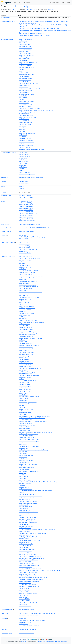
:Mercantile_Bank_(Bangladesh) (29, 281)
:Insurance (23, 60)
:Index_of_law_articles (26, 544)
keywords (6, 613)
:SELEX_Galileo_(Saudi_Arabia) (28, 594)
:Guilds (22, 131)
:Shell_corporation (25, 365)
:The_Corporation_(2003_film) (28, 320)
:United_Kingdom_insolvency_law (29, 441)
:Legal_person (24, 326)
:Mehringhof (23, 505)
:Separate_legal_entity (26, 115)
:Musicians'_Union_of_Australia (29, 560)
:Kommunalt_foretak (26, 553)
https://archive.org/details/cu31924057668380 (32, 34)
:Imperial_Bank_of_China (27, 521)
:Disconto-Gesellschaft (26, 409)
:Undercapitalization (26, 39)
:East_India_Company (26, 64)
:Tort (21, 71)
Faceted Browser (54, 2)
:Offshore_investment (26, 349)
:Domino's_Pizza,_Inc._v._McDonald (30, 258)
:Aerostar (23, 478)
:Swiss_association (25, 361)
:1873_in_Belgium (25, 535)
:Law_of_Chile (24, 547)
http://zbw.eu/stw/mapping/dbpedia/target (31, 178)
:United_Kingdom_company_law (29, 439)
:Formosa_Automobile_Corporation (30, 626)
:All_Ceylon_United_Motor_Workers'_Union (32, 537)
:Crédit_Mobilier (24, 500)
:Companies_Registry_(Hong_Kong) (30, 586)
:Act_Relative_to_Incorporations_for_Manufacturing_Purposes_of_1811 (39, 571)
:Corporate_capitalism (26, 436)
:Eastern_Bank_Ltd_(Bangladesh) (29, 287)
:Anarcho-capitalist (25, 138)
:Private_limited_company (27, 372)
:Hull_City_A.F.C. (24, 303)
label (4, 192)
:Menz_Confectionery (26, 423)
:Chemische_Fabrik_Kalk (27, 498)
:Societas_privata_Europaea (28, 272)
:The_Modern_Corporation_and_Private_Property (33, 450)
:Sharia (22, 407)
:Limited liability (26, 201)
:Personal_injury (24, 59)
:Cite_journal (23, 162)
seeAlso (6, 629)
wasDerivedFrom (7, 228)
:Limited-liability (24, 248)
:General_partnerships (26, 146)
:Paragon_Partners (25, 427)
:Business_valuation (25, 489)
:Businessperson (25, 301)
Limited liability (19, 6)
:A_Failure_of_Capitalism (27, 468)
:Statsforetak (24, 448)
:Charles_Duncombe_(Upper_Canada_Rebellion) (33, 533)
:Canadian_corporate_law (27, 425)
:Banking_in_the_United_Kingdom (29, 297)
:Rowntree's (23, 457)
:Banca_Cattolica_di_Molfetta (28, 294)
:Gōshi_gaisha (24, 487)
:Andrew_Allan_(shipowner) (27, 519)
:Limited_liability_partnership (28, 62)
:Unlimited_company (26, 91)
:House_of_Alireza (25, 583)
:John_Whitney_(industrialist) (28, 523)
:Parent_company (25, 92)
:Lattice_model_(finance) (27, 352)
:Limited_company (25, 53)
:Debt (22, 99)
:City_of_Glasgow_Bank (26, 274)
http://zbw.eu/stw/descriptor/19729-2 (30, 224)
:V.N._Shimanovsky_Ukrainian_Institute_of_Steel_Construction (37, 530)
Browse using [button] (17, 2)
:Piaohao (22, 370)
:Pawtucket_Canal (25, 480)
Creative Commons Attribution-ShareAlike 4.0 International (53, 641)
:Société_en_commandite (27, 133)
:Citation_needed (25, 160)
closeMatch (6, 224)
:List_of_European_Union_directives (30, 540)
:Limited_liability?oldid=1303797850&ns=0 (34, 228)
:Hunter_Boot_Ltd (25, 390)
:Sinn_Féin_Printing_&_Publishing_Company (32, 237)
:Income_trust (24, 542)
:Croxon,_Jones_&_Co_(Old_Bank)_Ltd (30, 446)
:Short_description (25, 172)
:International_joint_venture (28, 585)
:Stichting (23, 290)
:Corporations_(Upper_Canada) (29, 278)
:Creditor (22, 69)
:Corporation (24, 82)
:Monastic (23, 126)
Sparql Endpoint (65, 2)
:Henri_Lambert (24, 539)
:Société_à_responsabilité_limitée (29, 375)
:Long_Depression (25, 80)
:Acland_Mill (23, 445)
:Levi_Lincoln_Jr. (24, 356)
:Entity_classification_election (28, 574)
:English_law (23, 87)
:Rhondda (23, 264)
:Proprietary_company (26, 78)
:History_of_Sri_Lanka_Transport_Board (31, 368)
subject (4, 181)
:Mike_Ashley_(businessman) (28, 402)
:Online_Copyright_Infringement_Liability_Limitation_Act (36, 491)
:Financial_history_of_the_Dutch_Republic (31, 322)
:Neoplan (23, 473)
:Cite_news (23, 163)
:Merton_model (24, 459)
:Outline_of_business (26, 257)
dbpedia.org (51, 9)
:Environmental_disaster (27, 101)
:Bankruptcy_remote (26, 299)
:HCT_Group (23, 395)
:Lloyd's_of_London (25, 377)
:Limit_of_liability (25, 246)
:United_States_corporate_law (28, 503)
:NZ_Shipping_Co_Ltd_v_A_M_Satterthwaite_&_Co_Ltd (35, 416)
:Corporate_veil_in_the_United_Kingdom (31, 276)
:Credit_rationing (25, 384)
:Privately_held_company (27, 308)
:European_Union (25, 44)
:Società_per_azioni (25, 310)
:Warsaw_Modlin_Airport (27, 404)
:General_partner (25, 382)
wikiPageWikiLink (7, 39)
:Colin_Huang (24, 452)
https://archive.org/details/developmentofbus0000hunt (35, 35)
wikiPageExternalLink (8, 21)
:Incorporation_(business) (27, 67)
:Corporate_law (24, 76)
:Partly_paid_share (25, 562)
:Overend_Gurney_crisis (27, 142)
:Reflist (22, 170)
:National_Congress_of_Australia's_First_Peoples (33, 421)
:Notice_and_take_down (27, 455)
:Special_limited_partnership (28, 576)
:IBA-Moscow (24, 239)
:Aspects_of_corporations (27, 174)
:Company (23, 319)
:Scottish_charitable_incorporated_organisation (33, 578)
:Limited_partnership (26, 48)
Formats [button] (27, 2)
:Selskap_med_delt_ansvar (27, 549)
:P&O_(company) (25, 590)
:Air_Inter (23, 269)
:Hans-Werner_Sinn (25, 260)
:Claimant (23, 137)
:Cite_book (23, 153)
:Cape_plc (23, 466)
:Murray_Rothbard (25, 66)
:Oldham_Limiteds (25, 546)
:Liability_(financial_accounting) (29, 83)
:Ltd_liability (23, 251)
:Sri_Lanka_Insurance (26, 347)
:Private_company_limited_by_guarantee (31, 579)
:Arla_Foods (23, 342)
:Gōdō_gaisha (24, 317)
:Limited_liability (27, 231)
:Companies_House (25, 267)
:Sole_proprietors (25, 147)
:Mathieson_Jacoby (25, 413)
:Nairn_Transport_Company (28, 285)
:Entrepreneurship (25, 50)
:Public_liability (24, 114)
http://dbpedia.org (31, 9)
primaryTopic (7, 633)
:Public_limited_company (27, 335)
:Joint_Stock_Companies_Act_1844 (29, 108)
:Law (21, 304)
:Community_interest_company (29, 434)
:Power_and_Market (25, 105)
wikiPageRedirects (9, 242)
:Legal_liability (24, 103)
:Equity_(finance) (25, 429)
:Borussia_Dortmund (26, 327)
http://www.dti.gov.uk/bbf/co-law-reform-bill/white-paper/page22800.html (40, 28)
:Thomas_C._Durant (25, 430)
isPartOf (4, 178)
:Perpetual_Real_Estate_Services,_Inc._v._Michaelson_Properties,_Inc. (39, 482)
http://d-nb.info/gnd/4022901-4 (28, 213)
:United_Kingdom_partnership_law (30, 565)
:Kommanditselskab (25, 567)
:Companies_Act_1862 (26, 107)
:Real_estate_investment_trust (28, 381)
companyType (7, 610)
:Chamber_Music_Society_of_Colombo (30, 292)
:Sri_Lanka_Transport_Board (28, 437)
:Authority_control (25, 156)
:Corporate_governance (27, 94)
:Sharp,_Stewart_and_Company (29, 271)
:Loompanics (24, 476)
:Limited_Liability (25, 242)
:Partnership (23, 262)
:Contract (23, 406)
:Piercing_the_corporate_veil (28, 112)
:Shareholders (24, 121)
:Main (22, 169)
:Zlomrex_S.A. (24, 592)
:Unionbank (23, 597)
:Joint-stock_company (26, 329)
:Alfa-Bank (23, 358)
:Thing (22, 187)
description (5, 18)
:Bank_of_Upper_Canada (27, 313)
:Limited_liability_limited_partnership (30, 556)
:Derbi (22, 475)
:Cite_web (23, 165)
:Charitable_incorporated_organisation (31, 496)
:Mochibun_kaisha (25, 531)
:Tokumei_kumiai (25, 351)
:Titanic (22, 340)
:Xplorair (22, 485)
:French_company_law (26, 526)
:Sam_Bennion (24, 514)
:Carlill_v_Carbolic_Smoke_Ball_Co (29, 345)
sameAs (4, 201)
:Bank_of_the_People (26, 507)
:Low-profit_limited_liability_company (30, 569)
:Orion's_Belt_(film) (25, 386)
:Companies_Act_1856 (26, 140)
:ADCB (22, 516)
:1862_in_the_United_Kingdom (28, 512)
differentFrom (6, 196)
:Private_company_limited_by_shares (30, 333)
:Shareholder (24, 98)
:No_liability (23, 96)
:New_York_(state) (25, 46)
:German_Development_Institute (29, 581)
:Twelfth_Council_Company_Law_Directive (32, 149)
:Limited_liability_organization (28, 249)
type (3, 187)
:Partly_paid (23, 135)
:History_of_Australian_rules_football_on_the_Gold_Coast (36, 432)
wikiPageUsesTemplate (9, 153)
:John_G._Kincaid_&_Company (28, 501)
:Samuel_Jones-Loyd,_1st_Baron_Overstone (32, 418)
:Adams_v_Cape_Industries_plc (28, 517)
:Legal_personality (25, 124)
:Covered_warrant (25, 528)
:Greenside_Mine (25, 283)
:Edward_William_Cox (26, 73)
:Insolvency (23, 41)
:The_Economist (24, 85)
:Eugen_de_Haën (25, 315)
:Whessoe (23, 443)
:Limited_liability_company (27, 55)
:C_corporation (24, 462)
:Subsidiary (23, 57)
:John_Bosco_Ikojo (25, 508)
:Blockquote (23, 158)
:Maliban (22, 235)
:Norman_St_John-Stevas (27, 75)
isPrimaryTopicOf (7, 231)
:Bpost (22, 379)
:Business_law (24, 119)
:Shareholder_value (25, 391)
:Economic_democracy (26, 367)
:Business (23, 312)
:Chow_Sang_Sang (25, 484)
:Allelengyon (23, 398)
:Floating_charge (25, 324)
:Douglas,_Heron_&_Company (28, 464)
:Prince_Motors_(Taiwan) (27, 610)
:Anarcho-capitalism (25, 374)
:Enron (22, 492)
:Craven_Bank (24, 296)
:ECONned (23, 414)
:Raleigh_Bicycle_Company (27, 461)
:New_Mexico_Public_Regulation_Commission (33, 558)
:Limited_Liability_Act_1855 (27, 117)
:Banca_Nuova (24, 388)
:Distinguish (23, 167)
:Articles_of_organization (27, 563)
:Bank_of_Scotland (25, 265)
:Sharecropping (24, 411)
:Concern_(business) (26, 343)
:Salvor (22, 130)
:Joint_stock (23, 128)
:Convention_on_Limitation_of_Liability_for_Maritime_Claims (37, 110)
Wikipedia (23, 641)
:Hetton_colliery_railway (27, 354)
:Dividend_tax (24, 524)
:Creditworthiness (25, 144)
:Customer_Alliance (25, 622)
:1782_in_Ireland (25, 510)
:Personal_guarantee (26, 122)
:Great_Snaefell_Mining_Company (29, 397)
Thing (12, 9)
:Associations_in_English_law (28, 572)
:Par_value (23, 43)
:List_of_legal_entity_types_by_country (30, 338)
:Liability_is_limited (25, 253)
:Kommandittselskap (26, 551)
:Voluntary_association (26, 336)
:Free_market (24, 52)
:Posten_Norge (24, 588)
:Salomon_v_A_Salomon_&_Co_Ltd (29, 89)
